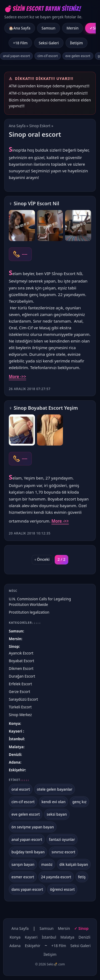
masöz (47, 864)
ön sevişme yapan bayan (33, 827)
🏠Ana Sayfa (20, 28)
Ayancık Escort (21, 653)
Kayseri (16, 731)
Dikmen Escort (21, 668)
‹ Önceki (42, 559)
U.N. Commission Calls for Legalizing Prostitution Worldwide (40, 602)
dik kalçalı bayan (74, 864)
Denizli (15, 754)
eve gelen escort (78, 56)
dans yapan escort (27, 889)
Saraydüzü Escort (23, 699)
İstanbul (16, 739)
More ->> (17, 376)
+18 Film (20, 43)
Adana (15, 762)
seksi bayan (57, 814)
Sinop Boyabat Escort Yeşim (46, 408)
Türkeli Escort (20, 707)
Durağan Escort (22, 676)
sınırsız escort (63, 852)
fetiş (82, 877)
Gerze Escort (19, 692)
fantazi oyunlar (62, 839)
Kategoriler (25, 622)
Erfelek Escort (20, 684)
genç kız (79, 802)
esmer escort (23, 877)
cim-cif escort (48, 56)
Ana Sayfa (17, 126)
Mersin (73, 28)
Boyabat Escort (21, 661)
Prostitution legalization (29, 612)
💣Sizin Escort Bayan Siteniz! (43, 9)
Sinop (14, 646)
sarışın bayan (23, 864)
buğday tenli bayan (28, 852)
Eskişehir (17, 770)
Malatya (16, 747)
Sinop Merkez (20, 715)
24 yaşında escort (56, 877)
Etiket (19, 780)
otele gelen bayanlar (55, 789)
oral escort (21, 789)
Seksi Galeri (49, 43)
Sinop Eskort (40, 126)
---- (25, 254)
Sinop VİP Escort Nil (36, 203)
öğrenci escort (62, 889)
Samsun (49, 28)
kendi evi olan (54, 802)
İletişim (77, 43)
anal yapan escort (16, 56)
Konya (14, 723)
